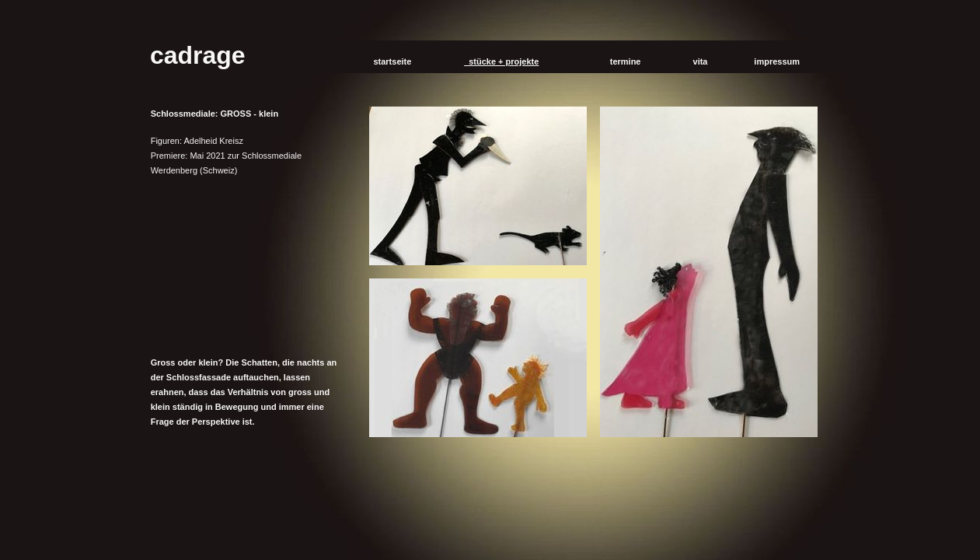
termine (623, 61)
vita (698, 61)
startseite (390, 61)
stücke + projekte (501, 61)
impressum (774, 61)
